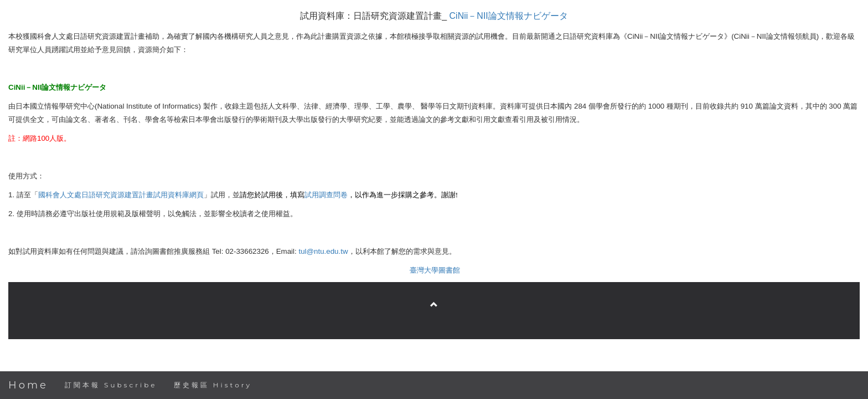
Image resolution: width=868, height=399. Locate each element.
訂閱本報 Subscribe (111, 385)
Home (28, 385)
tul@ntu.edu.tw (323, 251)
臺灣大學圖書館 (435, 270)
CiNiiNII (509, 16)
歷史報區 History (213, 385)
